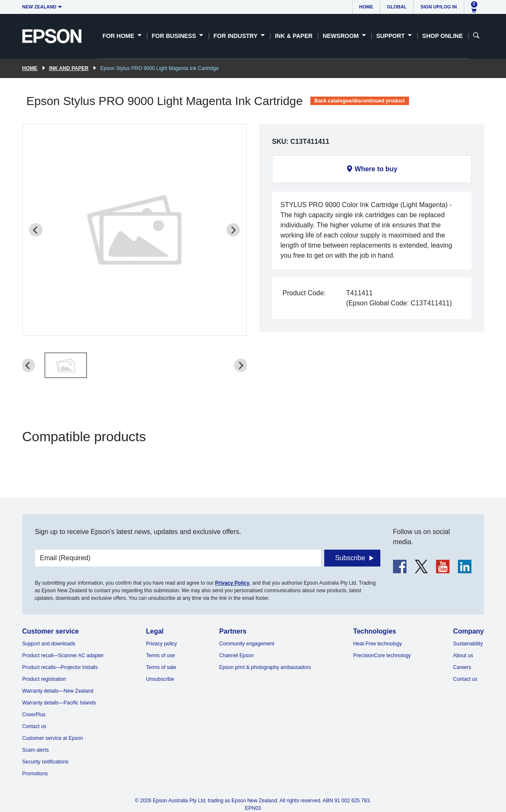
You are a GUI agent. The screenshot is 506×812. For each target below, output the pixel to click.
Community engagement (247, 644)
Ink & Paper (294, 36)
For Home (119, 36)
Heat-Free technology (378, 644)
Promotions (35, 774)
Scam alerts (36, 750)
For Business (175, 36)
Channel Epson (237, 656)
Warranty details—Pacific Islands (59, 703)
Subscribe (350, 558)
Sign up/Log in (439, 7)
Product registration (44, 679)
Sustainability (468, 644)
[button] (66, 365)
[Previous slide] (36, 230)
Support (391, 36)
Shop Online (442, 36)
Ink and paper (69, 68)
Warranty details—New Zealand (58, 691)
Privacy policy (161, 644)
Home (366, 7)
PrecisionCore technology (382, 656)
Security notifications (46, 762)
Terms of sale (161, 667)
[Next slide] (233, 230)
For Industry (236, 36)
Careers (462, 667)
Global (397, 7)
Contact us (34, 726)
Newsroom (341, 36)
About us (463, 656)
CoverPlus (34, 715)
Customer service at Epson (53, 738)
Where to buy (376, 169)
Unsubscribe (160, 679)
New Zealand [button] (39, 7)
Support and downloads (49, 644)
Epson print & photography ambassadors (265, 667)
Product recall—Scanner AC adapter (63, 656)
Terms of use (160, 656)
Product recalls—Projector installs (60, 667)
